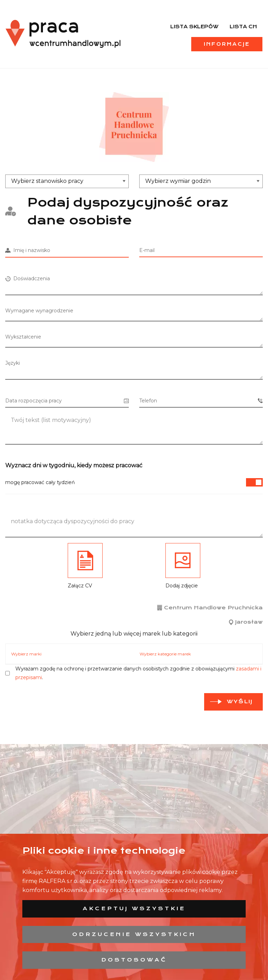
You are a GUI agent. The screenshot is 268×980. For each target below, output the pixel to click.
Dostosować (134, 960)
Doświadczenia (28, 279)
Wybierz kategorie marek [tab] (165, 654)
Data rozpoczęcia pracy (67, 401)
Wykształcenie (23, 337)
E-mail (147, 250)
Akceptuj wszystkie (134, 908)
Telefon (201, 401)
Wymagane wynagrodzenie (39, 311)
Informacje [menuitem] (227, 44)
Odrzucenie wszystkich (134, 934)
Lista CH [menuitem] (243, 27)
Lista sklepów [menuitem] (194, 27)
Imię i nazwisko (28, 250)
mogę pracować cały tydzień (134, 482)
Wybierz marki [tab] (26, 654)
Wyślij (240, 701)
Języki (13, 363)
